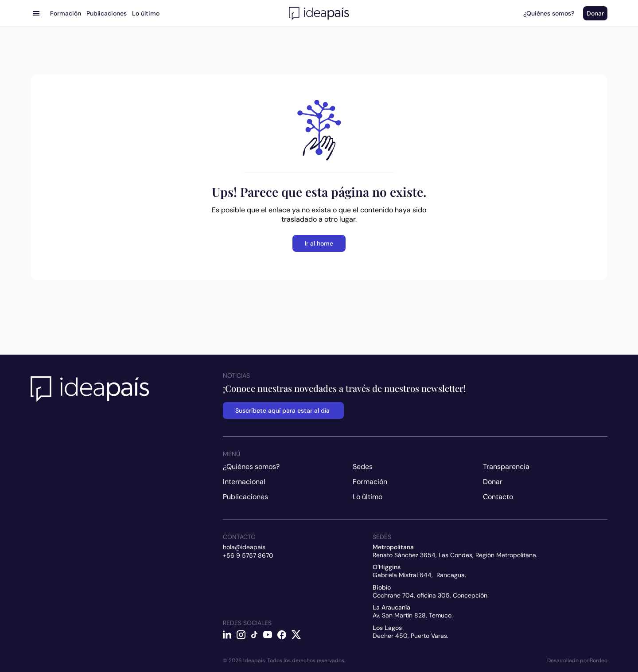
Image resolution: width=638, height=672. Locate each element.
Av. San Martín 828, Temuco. (413, 615)
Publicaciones (245, 497)
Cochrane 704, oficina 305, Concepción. (431, 595)
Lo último (368, 497)
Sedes (363, 467)
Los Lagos (387, 628)
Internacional (244, 482)
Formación (370, 482)
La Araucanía (391, 607)
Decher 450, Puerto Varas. (410, 636)
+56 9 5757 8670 (248, 555)
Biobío (382, 587)
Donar (493, 482)
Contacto (498, 497)
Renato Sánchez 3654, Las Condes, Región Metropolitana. (455, 555)
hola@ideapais (244, 547)
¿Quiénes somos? (251, 467)
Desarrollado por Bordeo (577, 660)
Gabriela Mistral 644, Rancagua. (419, 575)
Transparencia (506, 467)
